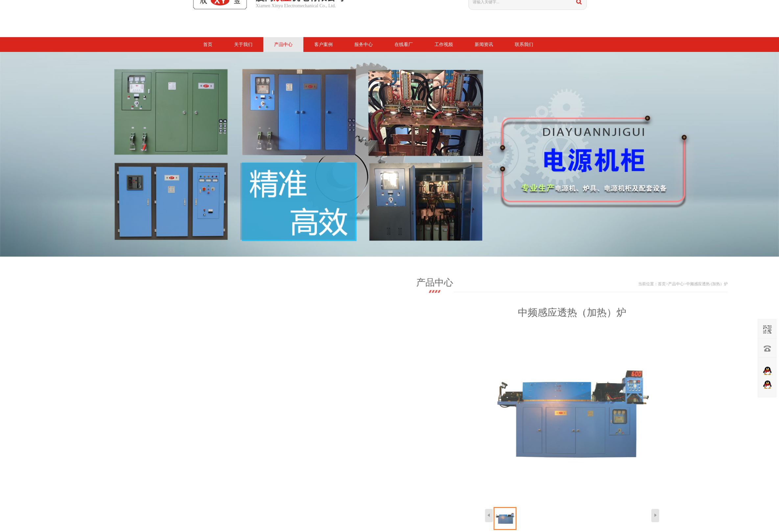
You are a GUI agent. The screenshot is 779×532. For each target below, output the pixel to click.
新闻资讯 (484, 45)
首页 (208, 45)
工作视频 (444, 45)
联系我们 (524, 45)
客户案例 (323, 45)
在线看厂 (404, 45)
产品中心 (283, 45)
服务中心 (364, 45)
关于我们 (243, 45)
